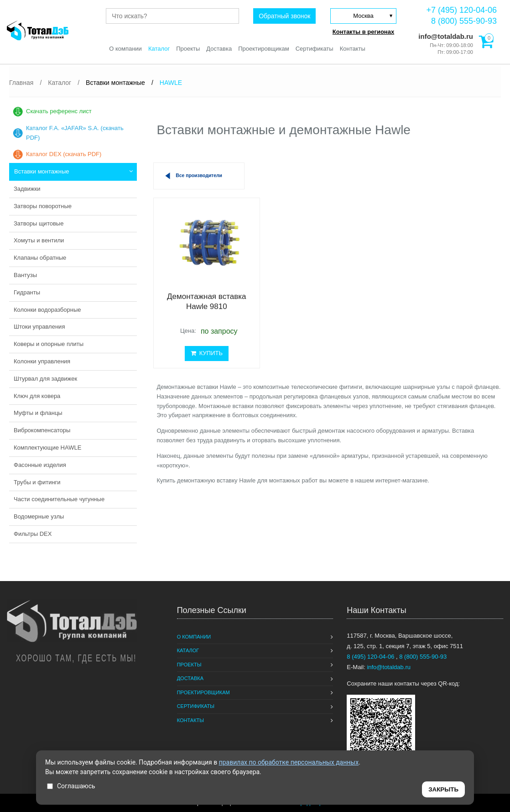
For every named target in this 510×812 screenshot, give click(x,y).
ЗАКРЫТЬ (443, 789)
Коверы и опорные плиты (49, 344)
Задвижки (27, 189)
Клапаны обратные (40, 258)
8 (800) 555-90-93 (464, 21)
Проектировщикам (264, 49)
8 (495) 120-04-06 (371, 657)
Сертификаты (315, 49)
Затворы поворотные (43, 206)
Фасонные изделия (40, 465)
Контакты (353, 49)
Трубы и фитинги (37, 482)
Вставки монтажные (42, 171)
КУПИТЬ (207, 353)
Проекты (188, 49)
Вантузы (25, 275)
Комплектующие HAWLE (47, 448)
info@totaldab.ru (445, 36)
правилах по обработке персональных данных (289, 762)
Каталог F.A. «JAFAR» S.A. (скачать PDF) (75, 133)
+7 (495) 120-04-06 (461, 10)
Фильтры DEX (33, 534)
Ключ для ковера (37, 396)
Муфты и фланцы (38, 413)
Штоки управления (39, 327)
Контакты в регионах (363, 32)
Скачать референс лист (59, 111)
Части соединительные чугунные (59, 499)
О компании (125, 49)
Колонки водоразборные (47, 310)
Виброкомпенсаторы (42, 430)
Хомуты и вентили (39, 240)
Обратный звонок (284, 16)
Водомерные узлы (39, 516)
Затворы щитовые (39, 223)
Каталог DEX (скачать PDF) (64, 154)
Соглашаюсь (71, 786)
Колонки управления (42, 361)
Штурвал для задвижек (45, 379)
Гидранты (27, 292)
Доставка (219, 49)
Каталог (159, 49)
